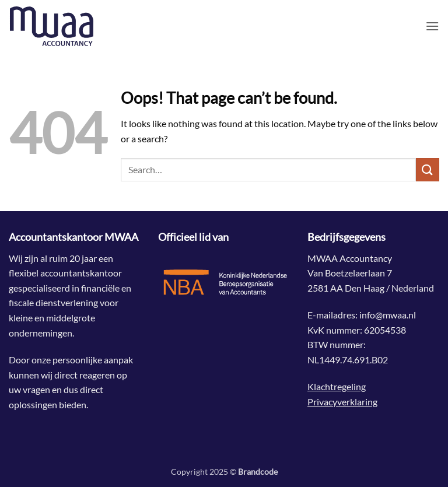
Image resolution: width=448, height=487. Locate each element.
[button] (432, 26)
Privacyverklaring (342, 402)
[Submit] (428, 169)
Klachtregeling (337, 386)
